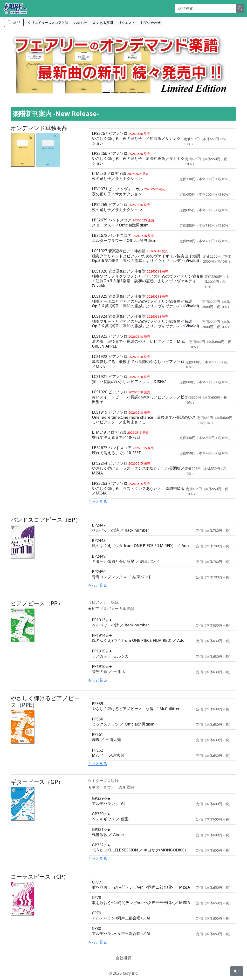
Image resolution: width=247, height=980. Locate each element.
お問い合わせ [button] (151, 23)
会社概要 (123, 958)
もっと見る (97, 501)
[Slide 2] (115, 92)
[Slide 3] (123, 92)
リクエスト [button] (127, 23)
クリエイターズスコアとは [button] (48, 23)
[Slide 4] (132, 92)
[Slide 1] (106, 92)
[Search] (205, 8)
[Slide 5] (141, 92)
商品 (14, 22)
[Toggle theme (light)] (237, 971)
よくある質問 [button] (103, 23)
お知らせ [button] (81, 23)
